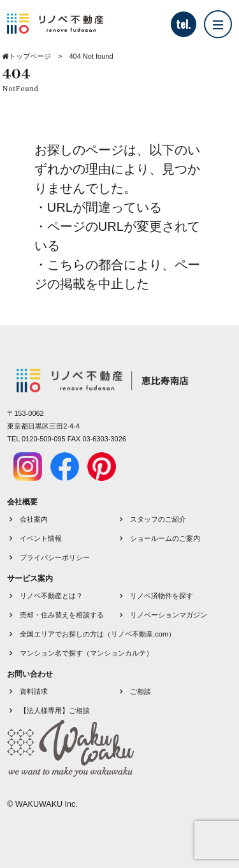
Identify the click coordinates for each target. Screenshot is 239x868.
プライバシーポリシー (55, 557)
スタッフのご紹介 (158, 519)
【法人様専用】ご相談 (55, 710)
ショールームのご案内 (165, 538)
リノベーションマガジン (169, 615)
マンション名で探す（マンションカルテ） (86, 653)
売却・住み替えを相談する (62, 615)
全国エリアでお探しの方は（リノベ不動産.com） (98, 634)
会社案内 (34, 519)
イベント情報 (41, 538)
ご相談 (141, 691)
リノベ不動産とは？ (51, 596)
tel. (183, 24)
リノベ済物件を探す (162, 596)
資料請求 (34, 691)
